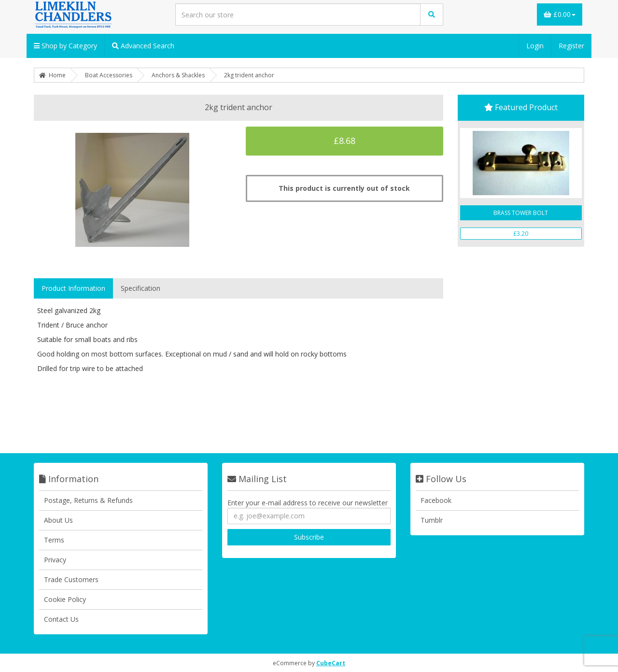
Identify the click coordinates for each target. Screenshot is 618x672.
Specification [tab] (140, 288)
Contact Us (61, 619)
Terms (54, 540)
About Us (58, 520)
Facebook (436, 500)
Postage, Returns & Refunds (88, 500)
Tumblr (432, 520)
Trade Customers (71, 579)
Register (571, 46)
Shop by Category (65, 46)
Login (535, 46)
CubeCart (331, 663)
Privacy (55, 560)
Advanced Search (143, 46)
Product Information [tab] (73, 288)
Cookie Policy (65, 599)
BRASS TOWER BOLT (521, 213)
